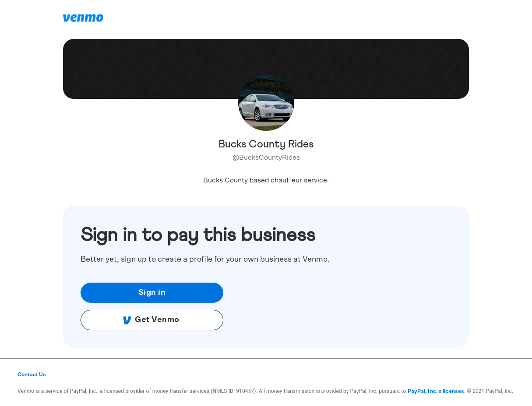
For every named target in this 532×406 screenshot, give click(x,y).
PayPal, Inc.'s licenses (436, 391)
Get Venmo (151, 320)
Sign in (152, 293)
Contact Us (32, 374)
